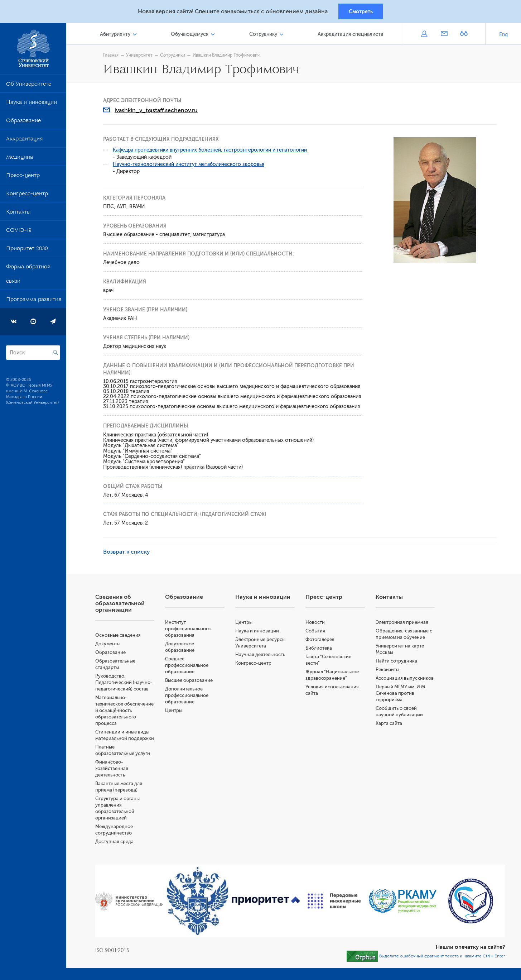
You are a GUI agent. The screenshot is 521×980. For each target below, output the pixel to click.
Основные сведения (121, 636)
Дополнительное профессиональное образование (190, 696)
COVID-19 (19, 233)
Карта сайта (390, 724)
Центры (177, 711)
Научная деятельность (262, 656)
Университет (141, 56)
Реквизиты (389, 671)
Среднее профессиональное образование (190, 666)
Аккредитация (24, 141)
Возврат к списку (128, 553)
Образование (23, 123)
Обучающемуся (192, 35)
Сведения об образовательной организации (123, 604)
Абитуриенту (118, 35)
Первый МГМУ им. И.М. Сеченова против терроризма (402, 694)
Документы (111, 645)
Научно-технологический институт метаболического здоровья (190, 165)
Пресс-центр (23, 178)
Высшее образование (192, 681)
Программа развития (34, 302)
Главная (113, 56)
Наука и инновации (32, 105)
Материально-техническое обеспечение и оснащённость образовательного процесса (128, 711)
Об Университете (29, 86)
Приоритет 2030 (27, 251)
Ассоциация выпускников (406, 679)
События (317, 632)
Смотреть (361, 12)
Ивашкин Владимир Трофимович (228, 56)
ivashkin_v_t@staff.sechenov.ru (158, 111)
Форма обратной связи (28, 276)
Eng (503, 36)
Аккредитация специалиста (351, 35)
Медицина (20, 159)
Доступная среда (118, 843)
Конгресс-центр (27, 196)
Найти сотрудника (397, 662)
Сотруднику (264, 35)
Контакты (18, 214)
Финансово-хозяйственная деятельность (115, 769)
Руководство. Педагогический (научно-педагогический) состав (127, 683)
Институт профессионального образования (191, 630)
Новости (317, 623)
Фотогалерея (321, 640)
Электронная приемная (403, 623)
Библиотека (320, 649)
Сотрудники (174, 56)
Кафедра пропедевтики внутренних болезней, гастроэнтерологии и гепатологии (212, 151)
